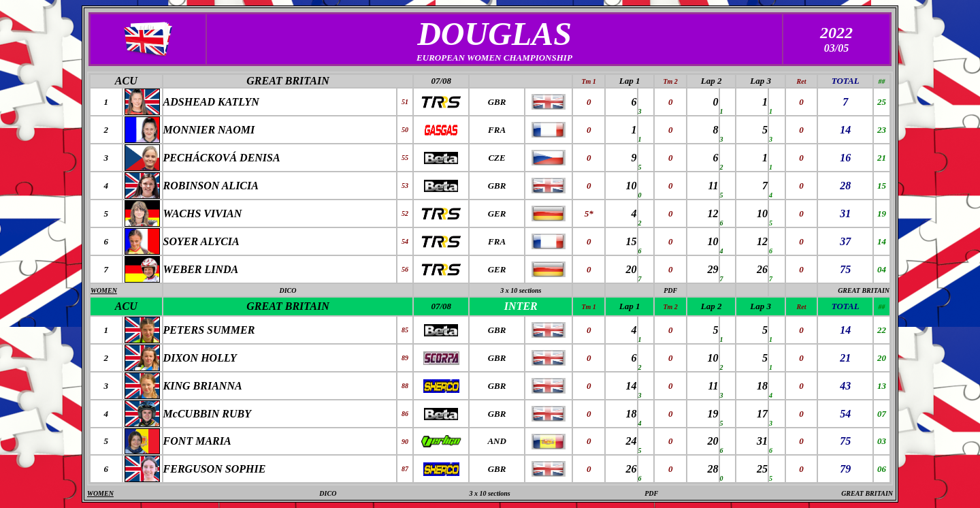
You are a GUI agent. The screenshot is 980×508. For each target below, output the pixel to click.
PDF (670, 290)
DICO (288, 290)
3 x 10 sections (521, 290)
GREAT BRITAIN (288, 81)
